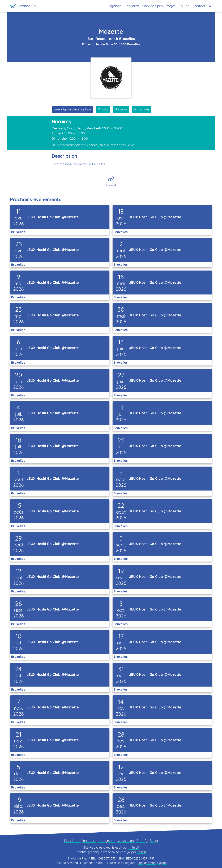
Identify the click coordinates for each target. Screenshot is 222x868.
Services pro (152, 6)
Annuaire (132, 6)
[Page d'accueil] (24, 6)
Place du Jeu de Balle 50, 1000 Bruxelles (111, 44)
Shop (154, 841)
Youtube (89, 841)
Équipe (184, 6)
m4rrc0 (134, 847)
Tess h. (142, 852)
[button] (210, 6)
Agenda (115, 6)
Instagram (106, 841)
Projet (171, 6)
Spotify (142, 841)
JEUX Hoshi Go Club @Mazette (53, 217)
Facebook (72, 841)
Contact (199, 6)
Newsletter (126, 841)
